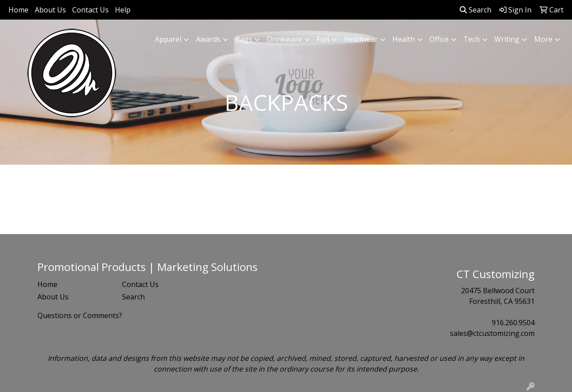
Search (476, 10)
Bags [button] (244, 39)
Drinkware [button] (284, 39)
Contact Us (90, 10)
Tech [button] (472, 39)
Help (123, 10)
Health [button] (404, 39)
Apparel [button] (168, 39)
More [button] (543, 39)
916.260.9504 (513, 323)
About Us (50, 10)
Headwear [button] (361, 39)
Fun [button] (323, 39)
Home (18, 10)
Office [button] (439, 39)
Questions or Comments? (80, 315)
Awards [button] (208, 39)
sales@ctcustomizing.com (492, 333)
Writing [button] (507, 39)
